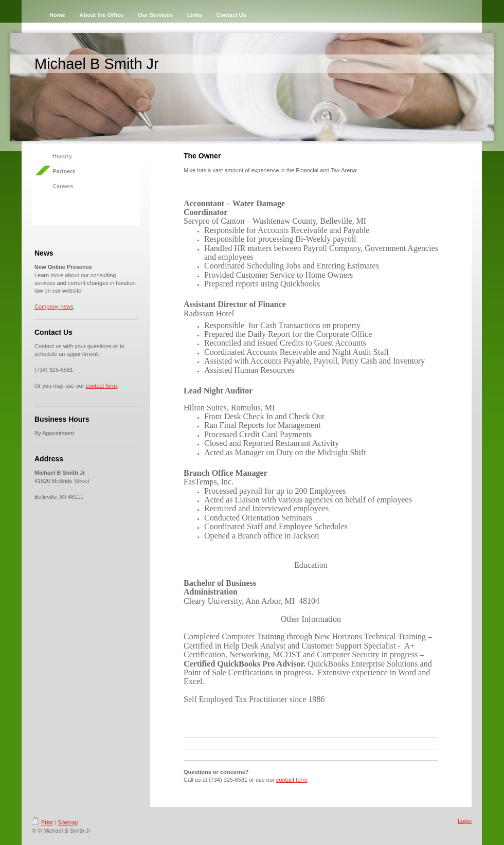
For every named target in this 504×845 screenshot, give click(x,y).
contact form (102, 386)
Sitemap (68, 822)
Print (42, 822)
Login (465, 821)
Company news (54, 307)
